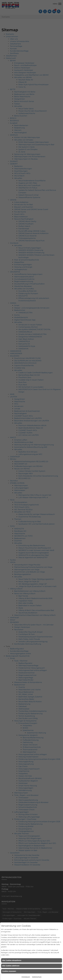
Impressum (26, 977)
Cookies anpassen (9, 971)
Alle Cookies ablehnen (11, 966)
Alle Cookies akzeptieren (12, 960)
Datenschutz (37, 977)
